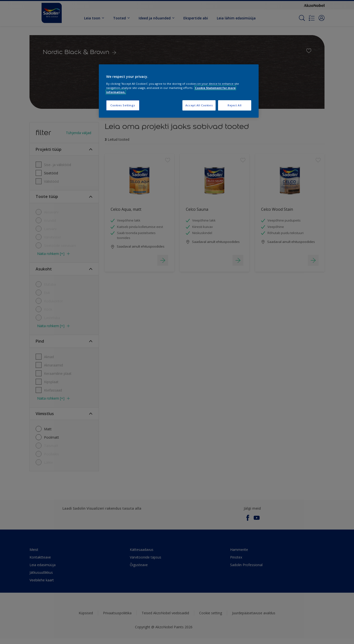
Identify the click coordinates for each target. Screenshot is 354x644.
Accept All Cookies (199, 105)
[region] (179, 91)
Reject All (235, 105)
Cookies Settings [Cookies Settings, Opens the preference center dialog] (123, 105)
